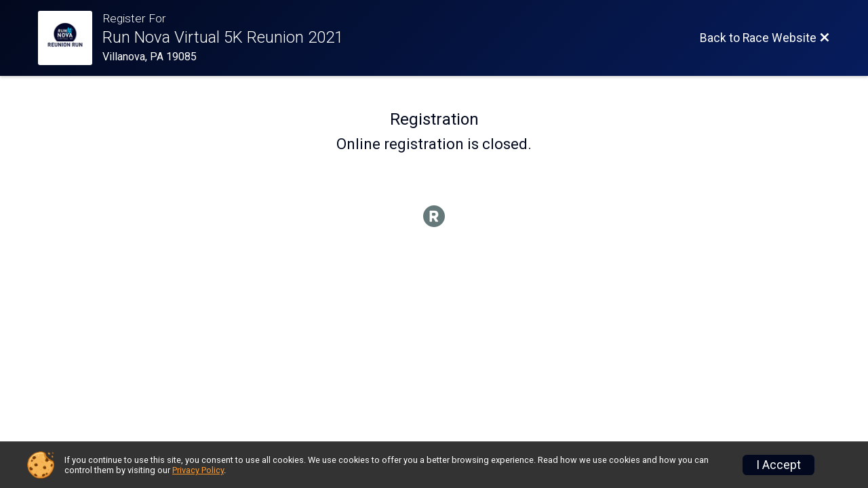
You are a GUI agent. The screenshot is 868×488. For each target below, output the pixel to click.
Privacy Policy (198, 470)
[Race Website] (70, 38)
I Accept (778, 465)
